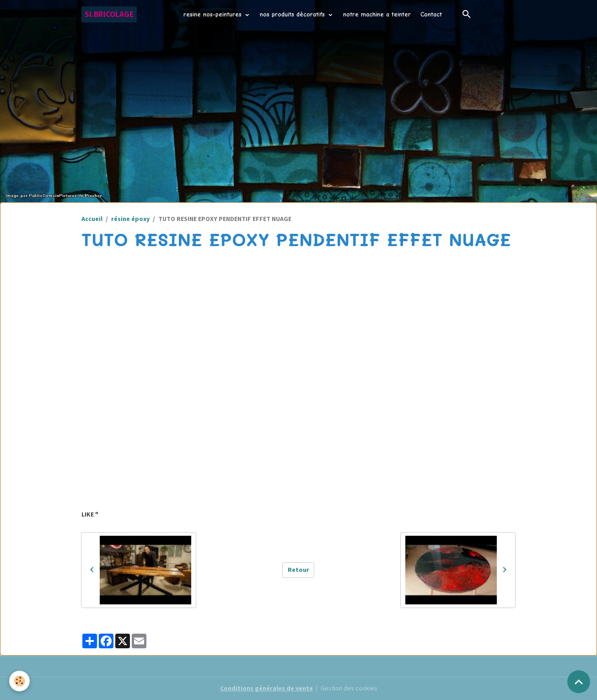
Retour (298, 570)
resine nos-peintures (214, 14)
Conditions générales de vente (266, 688)
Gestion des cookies (349, 688)
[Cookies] (19, 681)
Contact (431, 14)
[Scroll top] (579, 682)
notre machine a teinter (377, 14)
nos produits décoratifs (293, 14)
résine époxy (130, 219)
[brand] (109, 14)
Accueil (92, 219)
